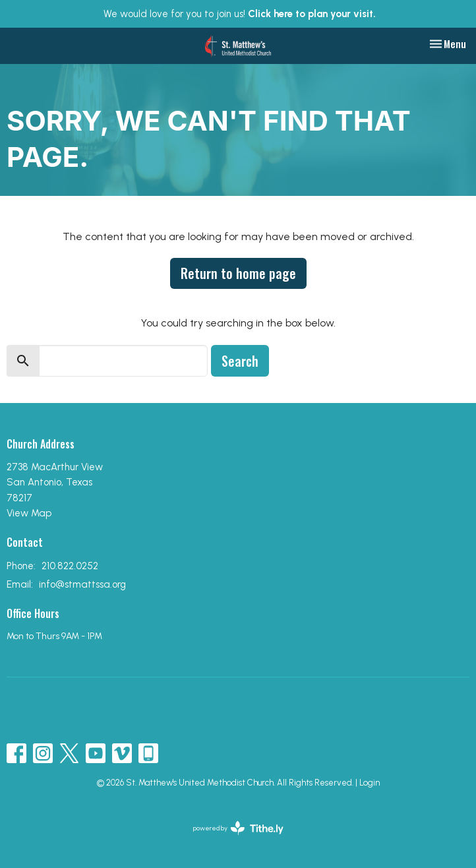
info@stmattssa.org (82, 584)
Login (370, 783)
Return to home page (238, 273)
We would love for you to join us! (240, 14)
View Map (29, 513)
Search (240, 361)
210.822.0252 (70, 566)
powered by (238, 828)
